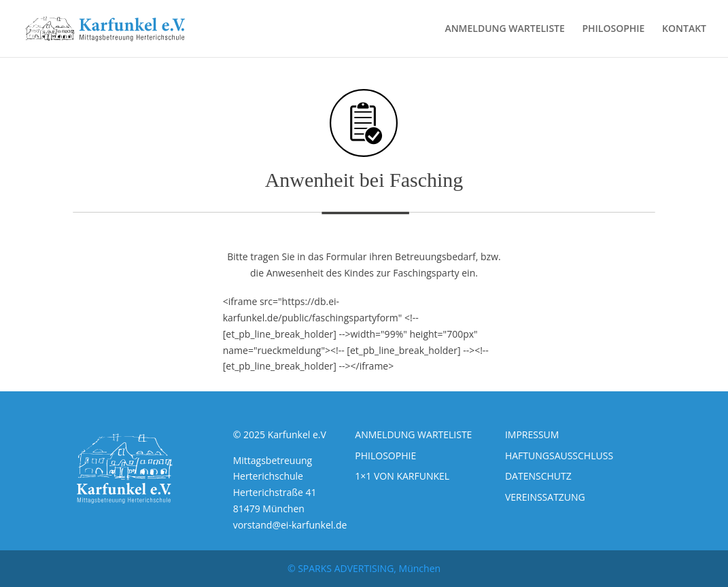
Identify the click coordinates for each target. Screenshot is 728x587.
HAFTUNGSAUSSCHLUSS (559, 456)
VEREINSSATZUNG (545, 497)
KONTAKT (684, 29)
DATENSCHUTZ (538, 476)
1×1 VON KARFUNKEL (402, 476)
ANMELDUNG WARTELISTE (504, 29)
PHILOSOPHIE (613, 29)
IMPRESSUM (532, 434)
